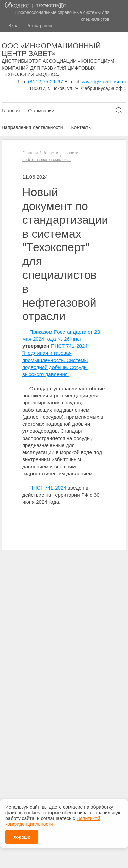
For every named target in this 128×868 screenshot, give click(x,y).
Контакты (81, 127)
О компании (41, 111)
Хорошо (22, 835)
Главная (11, 111)
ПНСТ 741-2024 (48, 488)
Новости (50, 153)
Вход (13, 25)
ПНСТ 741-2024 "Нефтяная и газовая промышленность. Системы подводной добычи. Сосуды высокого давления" (55, 360)
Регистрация (39, 25)
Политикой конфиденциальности (53, 820)
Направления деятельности (32, 127)
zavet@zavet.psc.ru (104, 82)
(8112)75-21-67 (46, 82)
